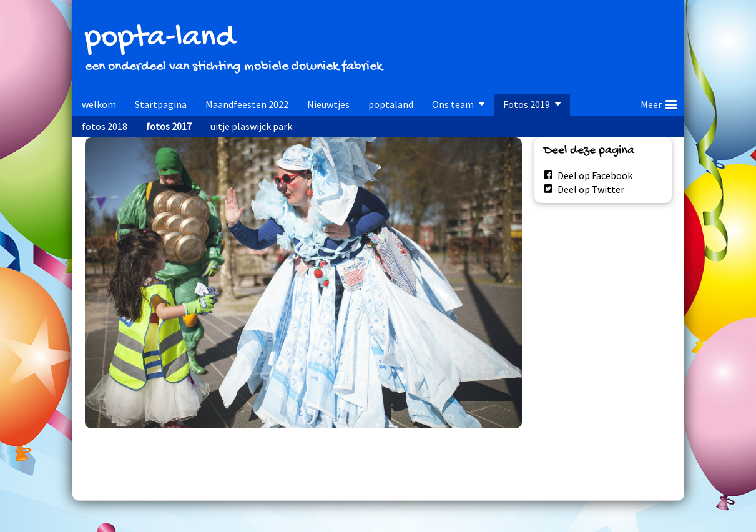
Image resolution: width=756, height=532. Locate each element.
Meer (659, 102)
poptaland (391, 104)
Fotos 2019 (527, 104)
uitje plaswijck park (251, 126)
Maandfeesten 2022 (247, 104)
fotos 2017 (169, 126)
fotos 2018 (105, 126)
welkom (99, 104)
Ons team (453, 104)
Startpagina (161, 104)
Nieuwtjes (328, 104)
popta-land (160, 38)
